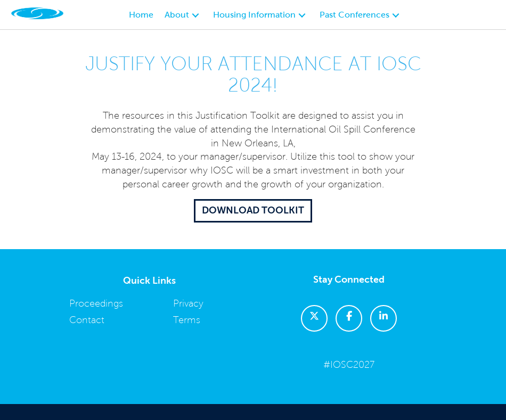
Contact (87, 320)
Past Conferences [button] (356, 15)
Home (141, 15)
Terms (187, 320)
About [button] (178, 15)
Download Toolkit (253, 210)
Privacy (188, 303)
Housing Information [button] (255, 15)
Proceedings (96, 303)
